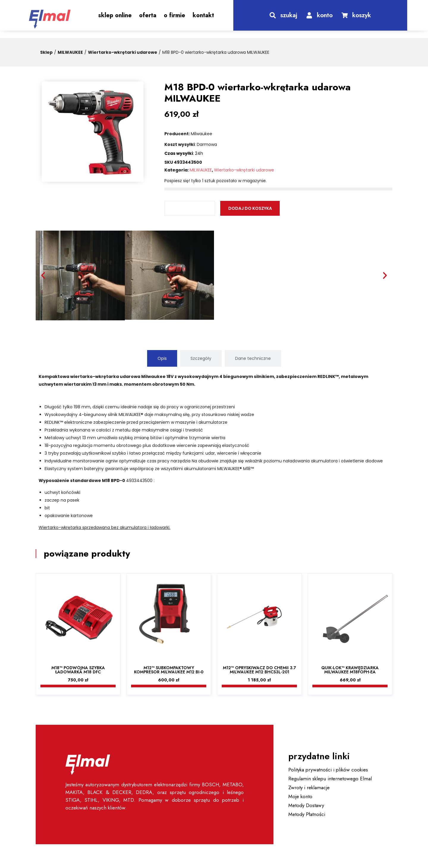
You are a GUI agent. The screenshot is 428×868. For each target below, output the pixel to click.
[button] (43, 275)
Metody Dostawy (306, 805)
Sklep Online (115, 15)
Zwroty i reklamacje (309, 787)
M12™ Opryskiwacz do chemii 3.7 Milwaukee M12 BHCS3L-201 (259, 670)
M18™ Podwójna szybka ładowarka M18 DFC (78, 670)
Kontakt (203, 15)
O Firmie (174, 15)
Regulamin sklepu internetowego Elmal (330, 779)
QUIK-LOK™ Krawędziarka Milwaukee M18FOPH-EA (350, 670)
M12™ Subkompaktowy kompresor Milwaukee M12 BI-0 (169, 670)
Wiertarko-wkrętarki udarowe (123, 52)
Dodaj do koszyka (250, 208)
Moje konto (300, 796)
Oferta (148, 15)
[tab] (162, 358)
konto (325, 15)
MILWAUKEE (70, 52)
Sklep (46, 52)
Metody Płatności (307, 814)
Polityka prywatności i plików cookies (328, 770)
